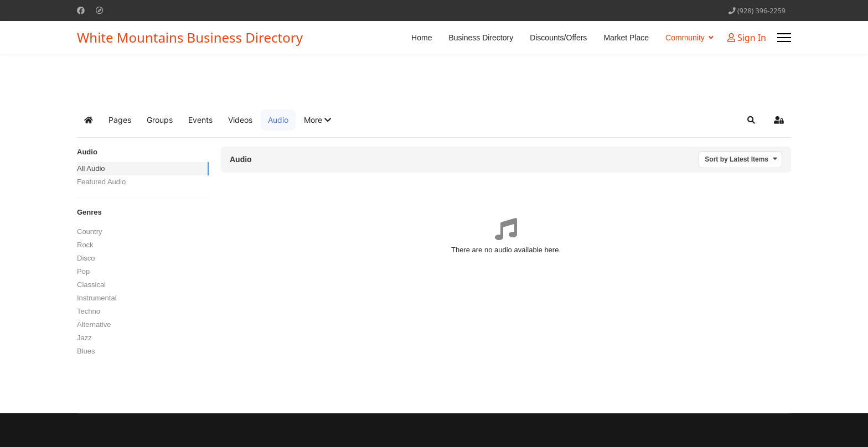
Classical (91, 285)
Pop (83, 271)
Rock (85, 245)
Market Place (626, 38)
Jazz (84, 338)
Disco (86, 258)
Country (90, 232)
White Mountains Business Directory (190, 38)
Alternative (94, 324)
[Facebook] (81, 10)
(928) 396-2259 (761, 11)
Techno (89, 311)
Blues (86, 351)
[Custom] (100, 10)
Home (422, 38)
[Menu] (784, 38)
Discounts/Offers (558, 38)
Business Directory (481, 38)
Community (685, 38)
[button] (317, 120)
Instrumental (97, 298)
